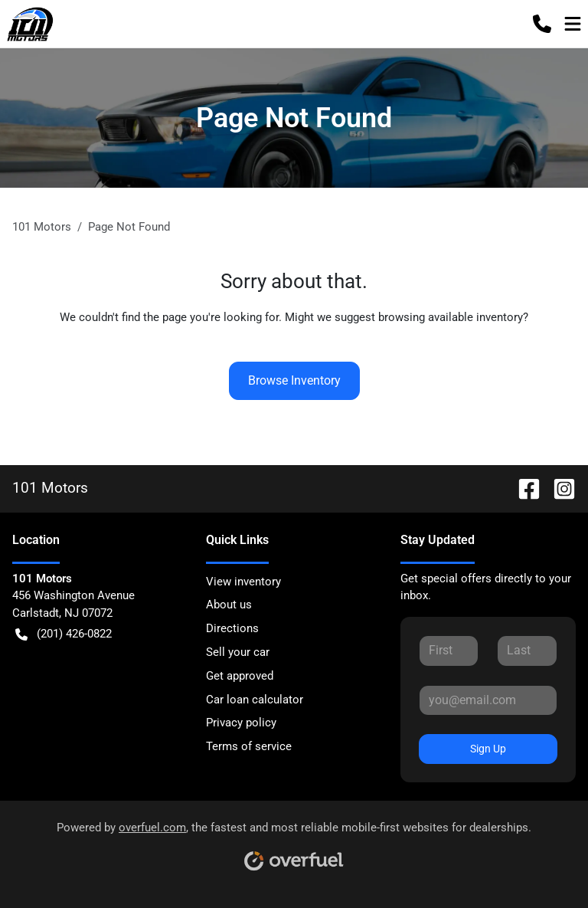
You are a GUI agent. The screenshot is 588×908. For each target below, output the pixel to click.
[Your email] (488, 700)
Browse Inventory (294, 380)
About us (229, 605)
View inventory (243, 582)
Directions (232, 628)
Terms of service (249, 746)
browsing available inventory (451, 317)
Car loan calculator (255, 700)
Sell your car (238, 652)
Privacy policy (241, 723)
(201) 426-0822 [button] (64, 634)
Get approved (240, 676)
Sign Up (488, 749)
